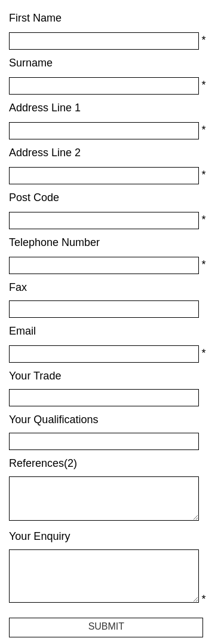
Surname (31, 63)
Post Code (34, 198)
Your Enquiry (39, 536)
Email (22, 331)
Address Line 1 (45, 108)
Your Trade (35, 376)
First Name (35, 18)
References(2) (43, 463)
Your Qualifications (53, 420)
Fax (18, 287)
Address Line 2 (45, 153)
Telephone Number (54, 242)
